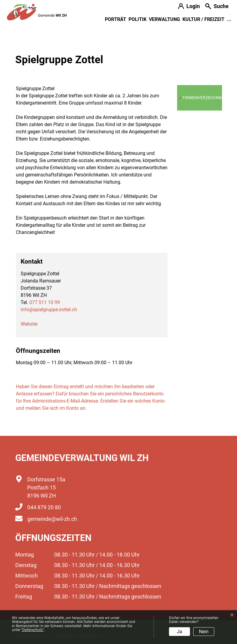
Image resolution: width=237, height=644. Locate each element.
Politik (138, 19)
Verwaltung (164, 19)
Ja (179, 632)
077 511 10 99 (45, 302)
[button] (217, 7)
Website (29, 324)
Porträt (116, 19)
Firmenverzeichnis (202, 99)
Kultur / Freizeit (203, 19)
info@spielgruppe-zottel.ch (49, 310)
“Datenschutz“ (33, 630)
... (229, 19)
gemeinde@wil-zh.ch (52, 519)
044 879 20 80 (44, 507)
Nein (204, 632)
